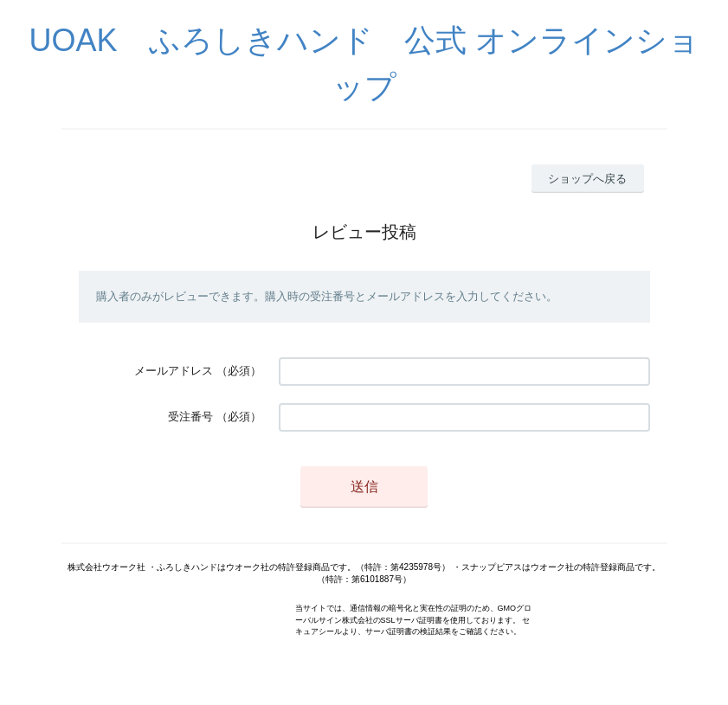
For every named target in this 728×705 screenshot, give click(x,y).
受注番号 (190, 417)
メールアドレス (174, 371)
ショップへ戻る (587, 179)
